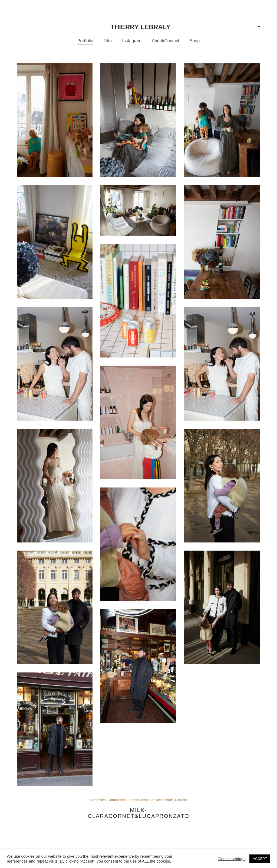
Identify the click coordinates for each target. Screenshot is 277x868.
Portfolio (181, 800)
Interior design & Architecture (151, 800)
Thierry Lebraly (140, 27)
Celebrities (97, 800)
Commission (117, 800)
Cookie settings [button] (232, 859)
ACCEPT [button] (260, 859)
